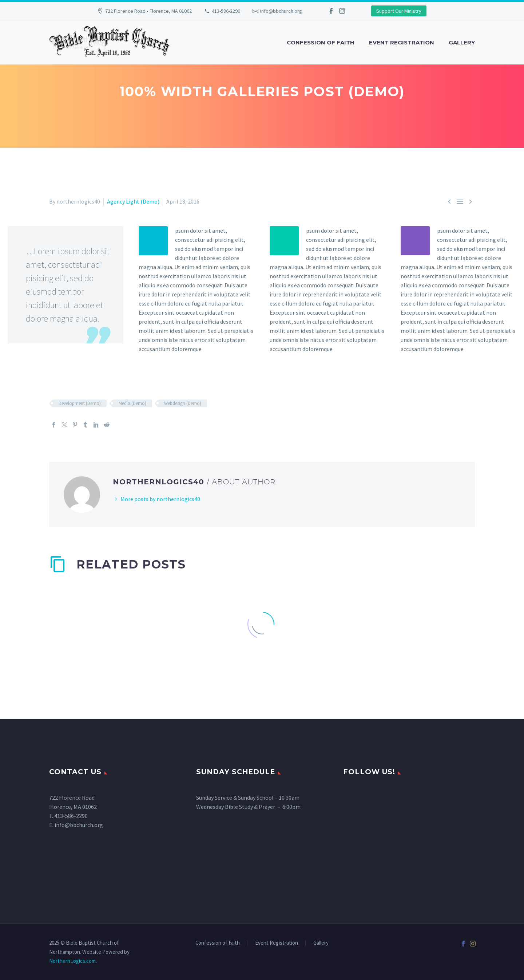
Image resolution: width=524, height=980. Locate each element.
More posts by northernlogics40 (160, 499)
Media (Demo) (132, 403)
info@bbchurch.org (281, 11)
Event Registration (402, 42)
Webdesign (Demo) (183, 403)
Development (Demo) (80, 403)
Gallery (462, 42)
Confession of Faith (321, 42)
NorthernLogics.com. (73, 961)
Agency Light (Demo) (133, 201)
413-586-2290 (226, 11)
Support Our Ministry (399, 11)
